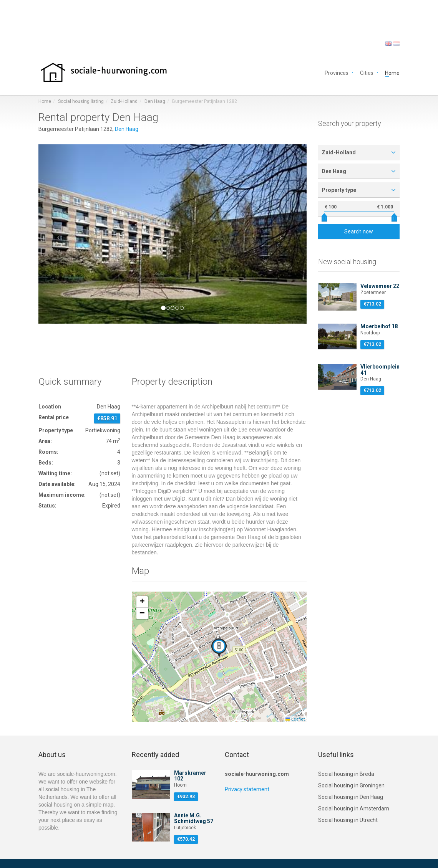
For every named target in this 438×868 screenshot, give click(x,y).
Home (392, 72)
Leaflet (295, 719)
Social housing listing (81, 101)
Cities (367, 72)
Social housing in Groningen (351, 785)
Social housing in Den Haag (351, 797)
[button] (59, 234)
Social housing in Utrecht (348, 820)
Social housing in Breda (346, 774)
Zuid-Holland (124, 101)
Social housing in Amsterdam (354, 808)
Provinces (337, 72)
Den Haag (155, 101)
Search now (359, 231)
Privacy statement (247, 789)
